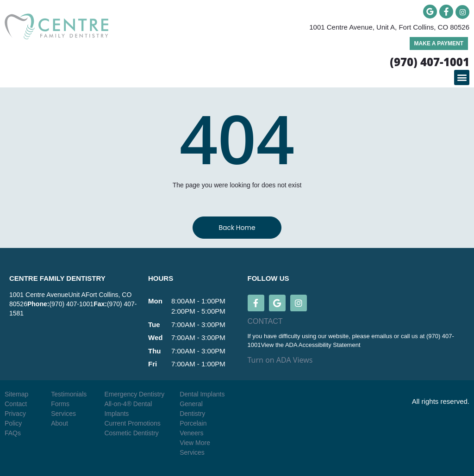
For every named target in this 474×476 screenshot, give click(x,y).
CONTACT (265, 321)
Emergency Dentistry (134, 394)
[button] (462, 77)
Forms (60, 404)
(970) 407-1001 (71, 304)
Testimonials (69, 394)
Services (63, 414)
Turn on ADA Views (280, 360)
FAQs (13, 433)
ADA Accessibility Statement (323, 345)
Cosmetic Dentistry (131, 433)
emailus (382, 336)
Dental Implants (202, 394)
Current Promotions (132, 423)
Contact (16, 404)
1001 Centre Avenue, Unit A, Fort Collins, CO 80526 (389, 27)
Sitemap (16, 394)
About (59, 423)
